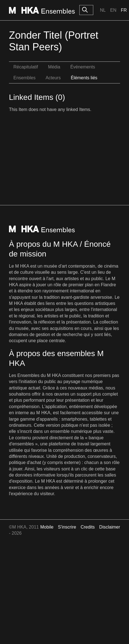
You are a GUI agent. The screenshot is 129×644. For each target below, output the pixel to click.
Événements (83, 67)
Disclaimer (110, 527)
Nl (103, 10)
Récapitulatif (26, 67)
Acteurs (53, 78)
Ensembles (24, 78)
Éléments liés (84, 78)
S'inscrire (67, 527)
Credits (88, 527)
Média (54, 67)
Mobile (47, 527)
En (113, 10)
